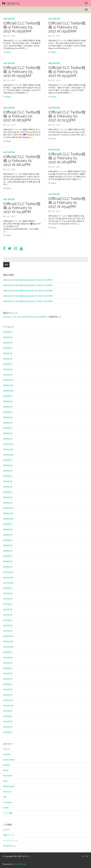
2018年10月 (8, 519)
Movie (6, 770)
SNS (5, 19)
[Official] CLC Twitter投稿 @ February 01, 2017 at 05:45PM (67, 203)
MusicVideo (8, 776)
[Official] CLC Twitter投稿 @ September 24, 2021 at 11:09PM (28, 280)
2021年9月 (8, 332)
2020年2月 (8, 433)
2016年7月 (8, 663)
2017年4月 (8, 615)
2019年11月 (8, 449)
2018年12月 (8, 508)
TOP (85, 856)
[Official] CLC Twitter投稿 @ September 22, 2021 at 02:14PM (28, 301)
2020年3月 (8, 428)
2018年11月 (8, 513)
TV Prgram (8, 802)
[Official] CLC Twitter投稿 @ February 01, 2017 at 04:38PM (22, 208)
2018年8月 (8, 529)
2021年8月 (8, 337)
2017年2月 (8, 625)
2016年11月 (8, 642)
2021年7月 (8, 343)
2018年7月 (8, 535)
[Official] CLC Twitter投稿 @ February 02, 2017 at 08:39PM (22, 116)
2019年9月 (8, 460)
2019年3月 (8, 492)
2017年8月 (8, 593)
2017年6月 (8, 604)
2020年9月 (8, 396)
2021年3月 (8, 364)
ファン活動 (8, 813)
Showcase (7, 792)
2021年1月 (8, 375)
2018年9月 (8, 524)
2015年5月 (8, 722)
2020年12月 (8, 380)
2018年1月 (8, 567)
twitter (11, 19)
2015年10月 (8, 706)
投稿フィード (9, 835)
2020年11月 (8, 385)
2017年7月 (8, 599)
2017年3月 (8, 620)
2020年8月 (8, 401)
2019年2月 (8, 497)
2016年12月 (8, 636)
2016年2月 (8, 690)
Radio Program (9, 786)
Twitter (8, 52)
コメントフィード (11, 840)
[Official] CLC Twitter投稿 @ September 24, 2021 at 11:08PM (28, 285)
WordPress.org (9, 846)
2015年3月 (8, 727)
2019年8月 (8, 465)
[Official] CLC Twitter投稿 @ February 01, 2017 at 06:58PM (67, 158)
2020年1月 (8, 439)
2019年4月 (8, 487)
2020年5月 (8, 417)
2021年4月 (8, 359)
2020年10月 (8, 391)
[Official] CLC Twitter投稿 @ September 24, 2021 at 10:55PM (28, 296)
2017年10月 (8, 583)
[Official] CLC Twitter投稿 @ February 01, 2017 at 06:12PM (22, 161)
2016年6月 (8, 668)
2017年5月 (8, 609)
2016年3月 (8, 684)
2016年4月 (8, 679)
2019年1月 (8, 503)
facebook (7, 754)
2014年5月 (8, 732)
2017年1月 (8, 631)
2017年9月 (8, 588)
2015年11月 (8, 700)
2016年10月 (8, 647)
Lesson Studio (9, 760)
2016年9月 (8, 652)
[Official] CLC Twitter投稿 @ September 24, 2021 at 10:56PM (28, 291)
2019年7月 (8, 471)
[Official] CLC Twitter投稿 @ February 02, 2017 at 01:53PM (67, 116)
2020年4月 (8, 423)
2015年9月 (8, 711)
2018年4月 (8, 551)
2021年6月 (8, 348)
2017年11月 (8, 577)
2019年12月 (8, 444)
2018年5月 (8, 545)
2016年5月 (8, 674)
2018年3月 (8, 556)
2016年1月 (8, 695)
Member (7, 765)
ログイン (7, 830)
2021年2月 (8, 369)
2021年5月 (8, 353)
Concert (6, 749)
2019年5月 (8, 481)
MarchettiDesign (20, 864)
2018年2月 (8, 561)
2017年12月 (8, 572)
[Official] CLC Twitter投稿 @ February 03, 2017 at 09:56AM (22, 27)
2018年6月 (8, 540)
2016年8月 (8, 658)
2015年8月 (8, 716)
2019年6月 (8, 476)
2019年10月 (8, 455)
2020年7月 (8, 407)
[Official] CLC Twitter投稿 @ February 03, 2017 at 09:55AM (22, 72)
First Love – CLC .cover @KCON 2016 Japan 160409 (24, 317)
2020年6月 (8, 412)
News (6, 781)
